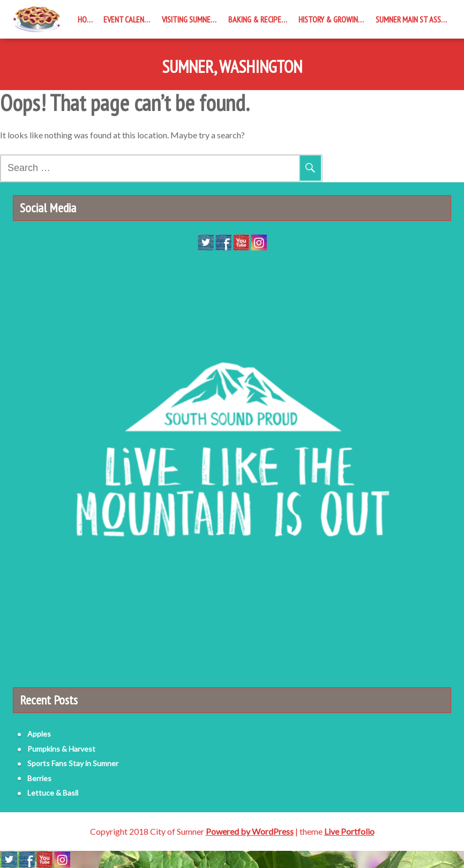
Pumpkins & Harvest (61, 749)
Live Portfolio (349, 831)
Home (87, 19)
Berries (39, 778)
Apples (39, 734)
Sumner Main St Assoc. (413, 19)
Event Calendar (130, 19)
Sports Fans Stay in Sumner (73, 763)
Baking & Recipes (257, 19)
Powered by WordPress (250, 831)
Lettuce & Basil (53, 793)
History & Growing (330, 19)
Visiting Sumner (188, 19)
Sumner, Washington (232, 67)
